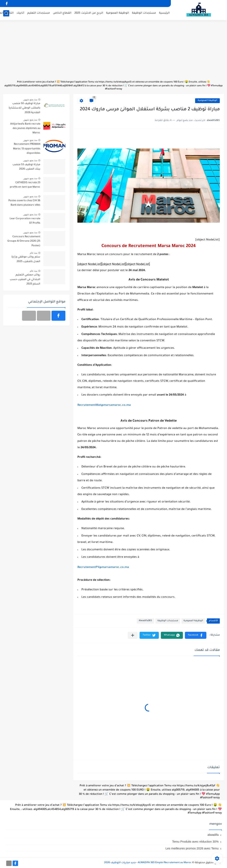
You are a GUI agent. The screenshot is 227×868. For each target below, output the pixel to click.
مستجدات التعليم (39, 13)
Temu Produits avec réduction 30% (195, 841)
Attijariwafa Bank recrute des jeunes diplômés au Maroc (25, 129)
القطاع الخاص (62, 13)
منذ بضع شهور (30, 99)
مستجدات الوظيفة (144, 13)
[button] (196, 635)
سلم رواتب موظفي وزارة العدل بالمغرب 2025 (26, 259)
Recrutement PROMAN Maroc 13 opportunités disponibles (27, 149)
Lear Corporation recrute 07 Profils (25, 221)
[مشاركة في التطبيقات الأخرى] (133, 635)
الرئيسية (164, 13)
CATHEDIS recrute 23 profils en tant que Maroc (25, 185)
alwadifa (213, 835)
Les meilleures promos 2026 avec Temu (192, 848)
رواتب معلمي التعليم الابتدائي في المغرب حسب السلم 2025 (25, 280)
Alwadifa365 (145, 621)
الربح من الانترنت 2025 (89, 13)
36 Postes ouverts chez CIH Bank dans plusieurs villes (24, 203)
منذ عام (34, 253)
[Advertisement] (113, 52)
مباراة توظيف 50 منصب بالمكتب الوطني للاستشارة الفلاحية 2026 (24, 108)
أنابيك (20, 13)
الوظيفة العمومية (118, 13)
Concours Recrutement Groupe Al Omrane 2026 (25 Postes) (24, 241)
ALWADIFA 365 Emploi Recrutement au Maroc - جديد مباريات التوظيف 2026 (148, 863)
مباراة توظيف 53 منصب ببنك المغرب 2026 (26, 167)
